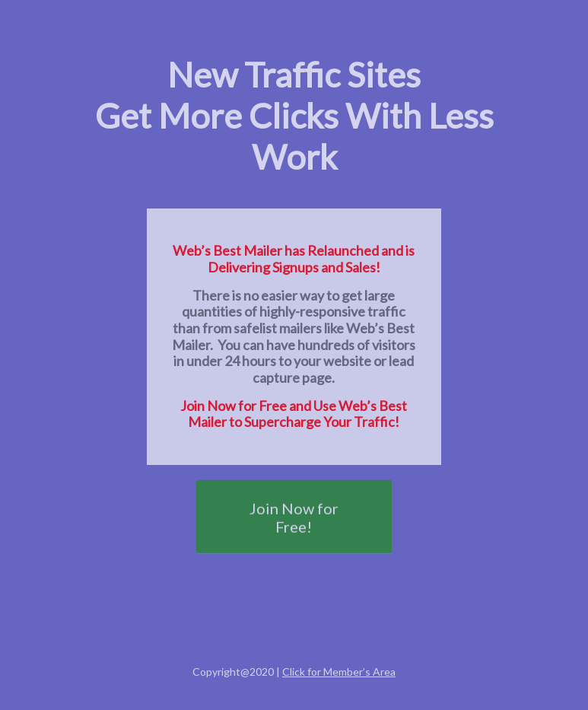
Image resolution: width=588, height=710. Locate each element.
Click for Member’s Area (339, 672)
